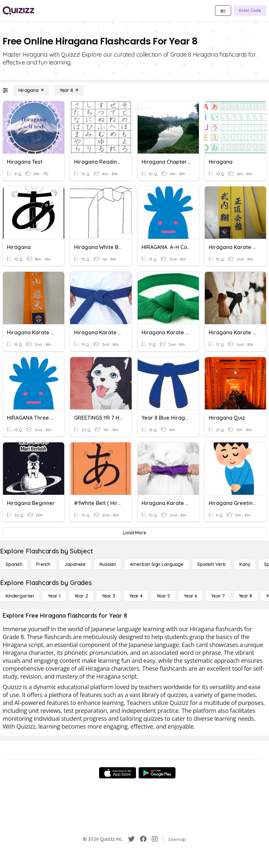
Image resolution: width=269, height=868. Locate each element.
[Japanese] (75, 564)
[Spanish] (14, 564)
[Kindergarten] (20, 596)
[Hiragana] (31, 90)
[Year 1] (54, 596)
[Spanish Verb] (211, 564)
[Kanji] (245, 564)
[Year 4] (136, 596)
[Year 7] (218, 596)
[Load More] (134, 533)
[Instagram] (155, 839)
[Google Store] (157, 773)
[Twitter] (131, 839)
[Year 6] (190, 596)
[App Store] (118, 773)
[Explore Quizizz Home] (18, 11)
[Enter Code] (250, 11)
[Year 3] (108, 596)
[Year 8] (69, 90)
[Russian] (108, 564)
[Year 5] (163, 596)
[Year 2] (81, 596)
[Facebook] (143, 839)
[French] (43, 564)
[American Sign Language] (157, 564)
